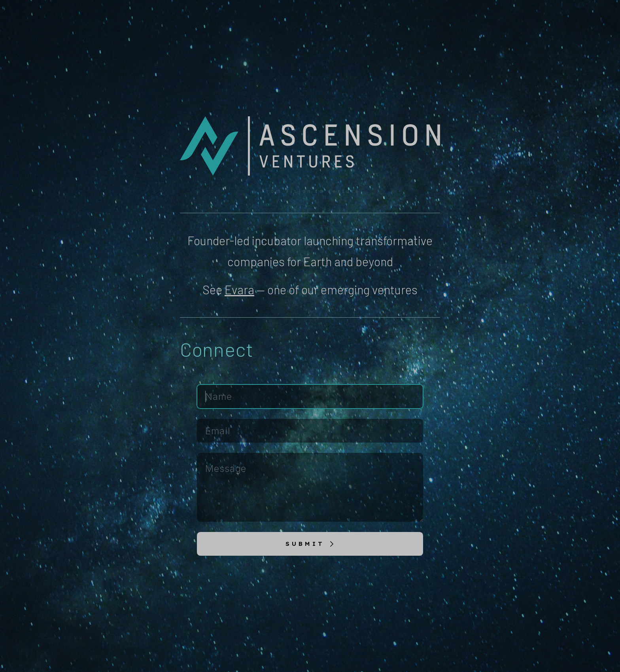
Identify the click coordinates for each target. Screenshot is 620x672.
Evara (239, 290)
